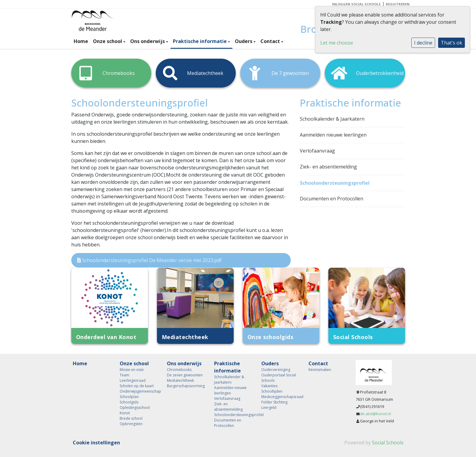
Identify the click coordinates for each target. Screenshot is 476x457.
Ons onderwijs (148, 41)
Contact (271, 41)
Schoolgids (129, 402)
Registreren (398, 4)
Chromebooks (179, 370)
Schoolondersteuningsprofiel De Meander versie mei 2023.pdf (149, 260)
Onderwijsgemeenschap (139, 391)
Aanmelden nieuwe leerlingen (333, 135)
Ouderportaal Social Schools (279, 378)
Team (124, 375)
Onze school (108, 41)
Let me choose (337, 43)
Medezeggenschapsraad (280, 397)
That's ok (451, 43)
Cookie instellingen (96, 443)
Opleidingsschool (135, 408)
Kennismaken (320, 370)
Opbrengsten (131, 424)
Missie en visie (132, 370)
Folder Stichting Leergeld (274, 405)
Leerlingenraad (133, 380)
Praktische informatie (200, 41)
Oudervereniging (276, 370)
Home (81, 41)
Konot (125, 413)
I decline (423, 43)
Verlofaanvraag (317, 151)
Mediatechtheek (180, 380)
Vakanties (269, 386)
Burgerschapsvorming (186, 386)
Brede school (131, 418)
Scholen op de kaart (137, 386)
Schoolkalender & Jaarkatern (332, 119)
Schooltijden (272, 391)
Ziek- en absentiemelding (328, 167)
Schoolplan (129, 397)
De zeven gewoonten (185, 375)
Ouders (244, 41)
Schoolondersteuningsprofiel (335, 183)
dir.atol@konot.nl (375, 414)
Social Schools (388, 443)
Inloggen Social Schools (356, 4)
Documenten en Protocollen (332, 199)
